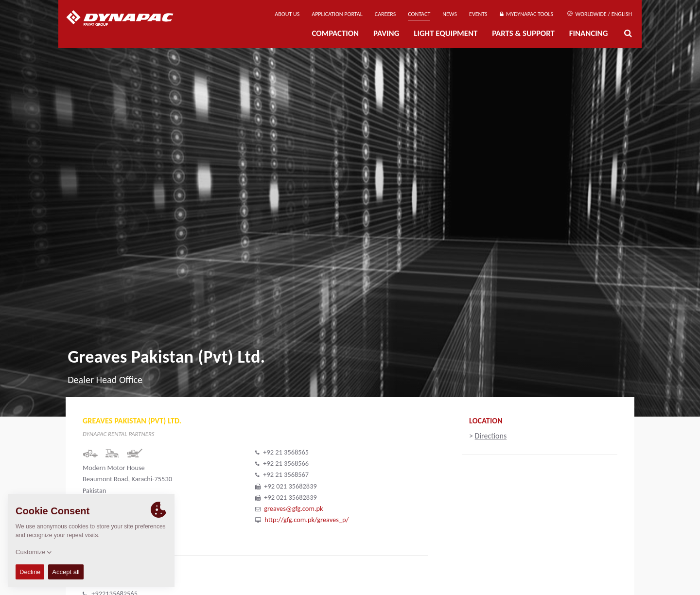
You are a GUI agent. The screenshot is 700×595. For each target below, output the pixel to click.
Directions (491, 436)
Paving (386, 33)
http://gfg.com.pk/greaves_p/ (306, 520)
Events (478, 14)
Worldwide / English (600, 14)
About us (287, 14)
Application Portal (337, 14)
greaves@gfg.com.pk (293, 508)
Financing (589, 33)
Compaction (335, 33)
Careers (385, 14)
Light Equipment (446, 33)
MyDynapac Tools (526, 14)
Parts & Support (523, 33)
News (450, 14)
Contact (419, 14)
